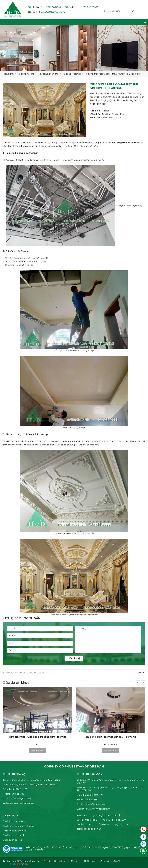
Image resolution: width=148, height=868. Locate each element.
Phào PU (106, 820)
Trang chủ (8, 74)
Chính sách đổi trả (12, 840)
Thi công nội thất (26, 74)
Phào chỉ (113, 816)
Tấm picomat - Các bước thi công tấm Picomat (37, 737)
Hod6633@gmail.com (52, 12)
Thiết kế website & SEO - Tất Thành (60, 861)
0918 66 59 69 (53, 7)
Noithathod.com (85, 824)
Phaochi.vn (120, 820)
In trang (40, 672)
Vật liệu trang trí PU (87, 820)
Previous (138, 683)
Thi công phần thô (49, 74)
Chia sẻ (140, 673)
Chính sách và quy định (15, 831)
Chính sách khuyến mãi (14, 821)
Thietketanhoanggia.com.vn (113, 824)
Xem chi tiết (37, 751)
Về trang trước (12, 672)
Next (143, 683)
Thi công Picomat (71, 74)
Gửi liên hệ (74, 659)
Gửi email (27, 672)
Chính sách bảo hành (14, 835)
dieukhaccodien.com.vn (89, 829)
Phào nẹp (82, 816)
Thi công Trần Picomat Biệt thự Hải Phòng (111, 737)
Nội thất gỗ (97, 816)
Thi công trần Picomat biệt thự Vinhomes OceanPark (112, 74)
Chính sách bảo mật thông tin (18, 826)
